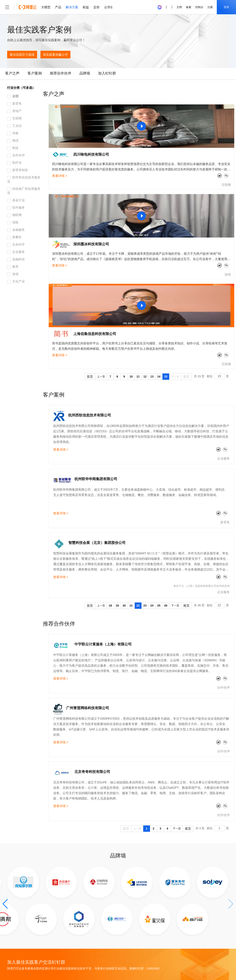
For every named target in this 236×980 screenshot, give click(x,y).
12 (145, 377)
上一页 (101, 377)
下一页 (175, 377)
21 (131, 606)
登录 (226, 7)
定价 (97, 7)
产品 (58, 7)
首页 (90, 377)
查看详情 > (60, 176)
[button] (5, 904)
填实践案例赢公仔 (55, 55)
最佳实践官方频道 (22, 55)
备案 (189, 7)
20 (124, 606)
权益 (86, 7)
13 (152, 377)
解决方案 (72, 7)
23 (145, 606)
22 (138, 606)
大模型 (46, 7)
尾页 (186, 377)
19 (117, 606)
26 (166, 606)
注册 (210, 7)
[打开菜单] (7, 7)
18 (110, 606)
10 (131, 377)
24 (152, 606)
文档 (179, 7)
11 (138, 377)
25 (159, 606)
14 (159, 377)
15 (166, 377)
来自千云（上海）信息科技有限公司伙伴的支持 (202, 586)
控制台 (199, 7)
